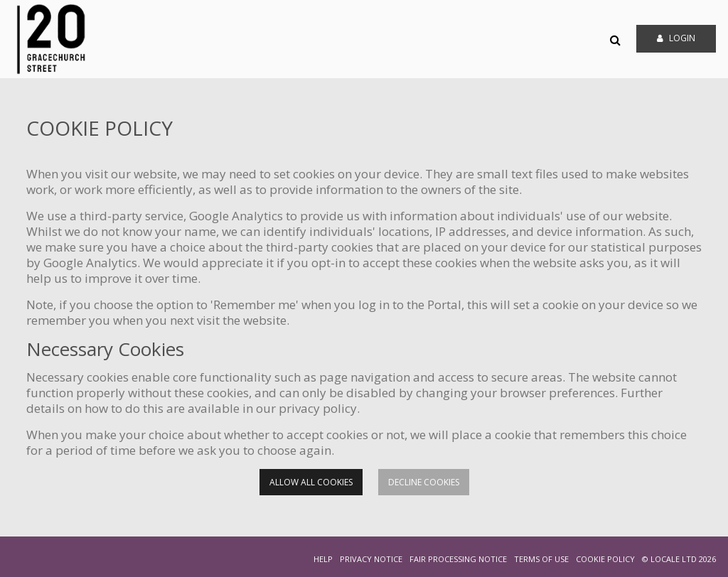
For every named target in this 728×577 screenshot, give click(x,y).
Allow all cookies (311, 482)
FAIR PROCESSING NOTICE (458, 559)
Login (676, 38)
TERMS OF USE (541, 559)
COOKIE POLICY (605, 559)
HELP (323, 559)
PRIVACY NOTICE (371, 559)
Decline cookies (424, 482)
